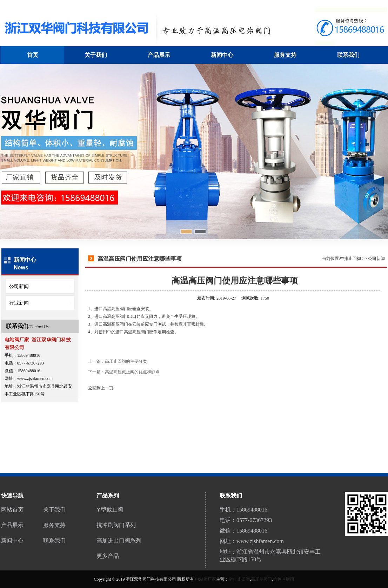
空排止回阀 (350, 259)
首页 (33, 55)
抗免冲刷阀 (283, 579)
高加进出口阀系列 (119, 540)
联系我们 (348, 55)
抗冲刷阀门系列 (116, 525)
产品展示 (159, 55)
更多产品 (108, 556)
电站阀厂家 (206, 579)
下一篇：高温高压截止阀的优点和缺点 (124, 372)
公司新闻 (376, 259)
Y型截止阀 (110, 510)
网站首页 (12, 510)
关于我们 (96, 55)
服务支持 (285, 55)
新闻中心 (222, 55)
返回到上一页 (101, 388)
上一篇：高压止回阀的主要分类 (118, 361)
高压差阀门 (261, 579)
